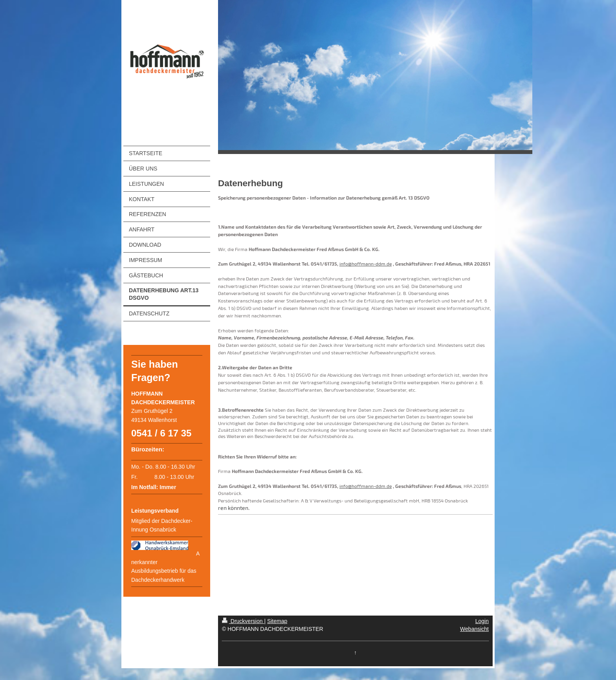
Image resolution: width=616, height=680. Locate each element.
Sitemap (277, 621)
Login (482, 621)
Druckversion (243, 621)
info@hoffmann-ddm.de (366, 264)
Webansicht (474, 629)
